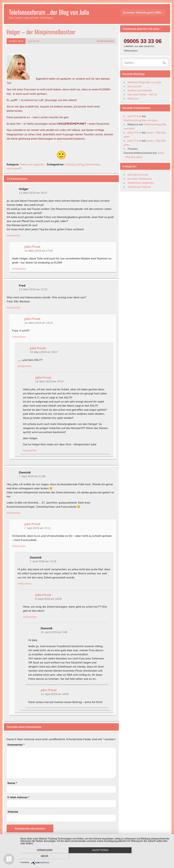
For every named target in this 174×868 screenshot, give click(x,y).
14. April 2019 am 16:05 (55, 694)
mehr (148, 856)
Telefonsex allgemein (32, 164)
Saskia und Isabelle (140, 90)
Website (13, 812)
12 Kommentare (105, 41)
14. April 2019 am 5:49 (54, 632)
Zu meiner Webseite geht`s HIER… (143, 13)
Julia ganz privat (138, 175)
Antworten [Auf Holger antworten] (14, 235)
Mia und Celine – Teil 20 (142, 94)
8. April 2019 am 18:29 (48, 599)
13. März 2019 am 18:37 (33, 193)
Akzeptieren (95, 856)
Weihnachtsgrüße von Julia (144, 82)
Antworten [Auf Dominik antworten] (14, 513)
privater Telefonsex (140, 179)
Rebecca (133, 98)
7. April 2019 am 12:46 (32, 476)
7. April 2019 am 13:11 (38, 528)
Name (12, 783)
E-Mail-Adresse (18, 797)
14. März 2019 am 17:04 (38, 251)
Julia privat (134, 86)
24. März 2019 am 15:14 (49, 381)
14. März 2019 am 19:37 (44, 352)
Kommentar (16, 745)
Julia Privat (33, 41)
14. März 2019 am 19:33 (38, 323)
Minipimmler (92, 164)
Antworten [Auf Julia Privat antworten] (19, 269)
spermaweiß (14, 168)
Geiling (79, 164)
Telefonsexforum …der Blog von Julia (49, 12)
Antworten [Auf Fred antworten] (14, 307)
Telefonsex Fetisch (139, 187)
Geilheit (69, 164)
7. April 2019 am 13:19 (43, 561)
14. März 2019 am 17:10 (33, 289)
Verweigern (43, 856)
